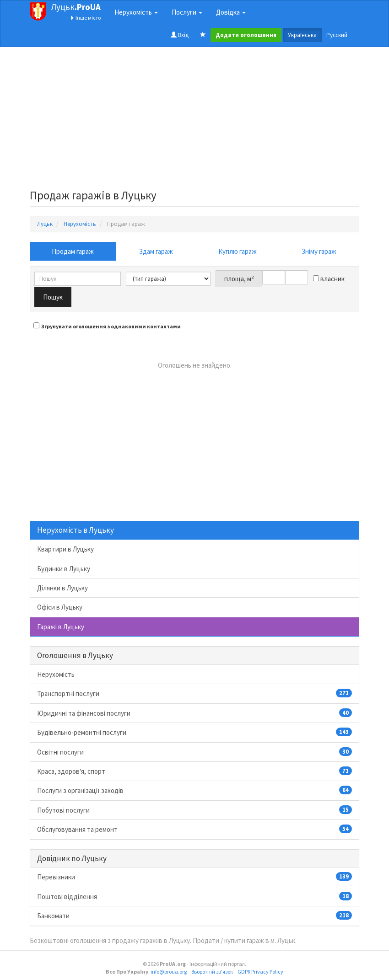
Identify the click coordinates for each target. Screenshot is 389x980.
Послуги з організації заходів (194, 790)
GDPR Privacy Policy (260, 972)
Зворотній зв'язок (212, 972)
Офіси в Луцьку (60, 607)
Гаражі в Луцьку (61, 627)
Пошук (53, 297)
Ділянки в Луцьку (62, 588)
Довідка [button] (231, 12)
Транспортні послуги (194, 693)
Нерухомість (56, 674)
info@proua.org (169, 972)
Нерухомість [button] (136, 12)
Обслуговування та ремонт (194, 829)
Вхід (180, 35)
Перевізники (194, 877)
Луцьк (76, 7)
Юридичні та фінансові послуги (194, 713)
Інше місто (85, 18)
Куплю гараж (238, 251)
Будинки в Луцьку (64, 569)
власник (329, 279)
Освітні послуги (194, 752)
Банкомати (194, 916)
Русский (337, 35)
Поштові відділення (194, 896)
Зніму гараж (319, 251)
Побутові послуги (194, 810)
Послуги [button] (187, 12)
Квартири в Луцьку (65, 549)
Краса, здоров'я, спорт (194, 771)
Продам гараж (73, 251)
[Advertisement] (194, 121)
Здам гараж (156, 251)
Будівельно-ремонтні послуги (194, 732)
